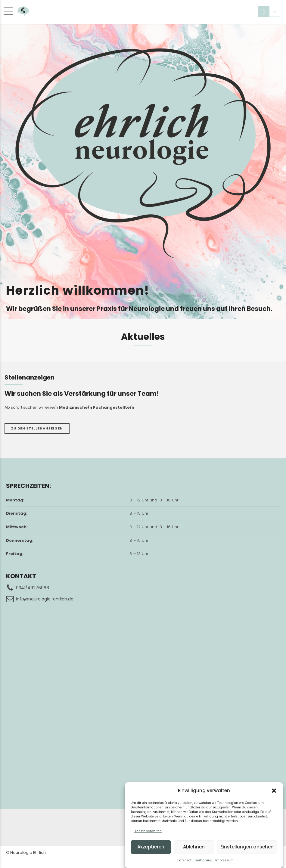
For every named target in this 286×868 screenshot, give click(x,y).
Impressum (224, 860)
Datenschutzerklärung (195, 860)
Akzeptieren (151, 847)
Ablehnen (194, 847)
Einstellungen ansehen (247, 847)
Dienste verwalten (148, 831)
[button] (274, 791)
